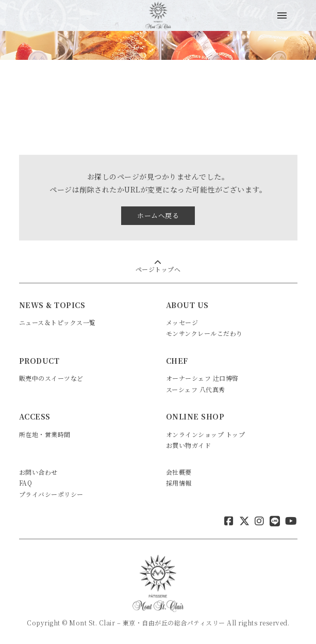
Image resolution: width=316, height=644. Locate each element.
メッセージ (182, 322)
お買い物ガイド (189, 445)
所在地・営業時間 (45, 434)
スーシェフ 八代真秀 (196, 389)
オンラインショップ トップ (206, 434)
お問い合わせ (38, 472)
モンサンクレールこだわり (204, 333)
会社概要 (179, 472)
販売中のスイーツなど (51, 378)
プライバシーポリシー (51, 494)
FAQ (26, 483)
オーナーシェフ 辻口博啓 (202, 378)
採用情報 (179, 483)
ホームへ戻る (158, 215)
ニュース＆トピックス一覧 (57, 322)
